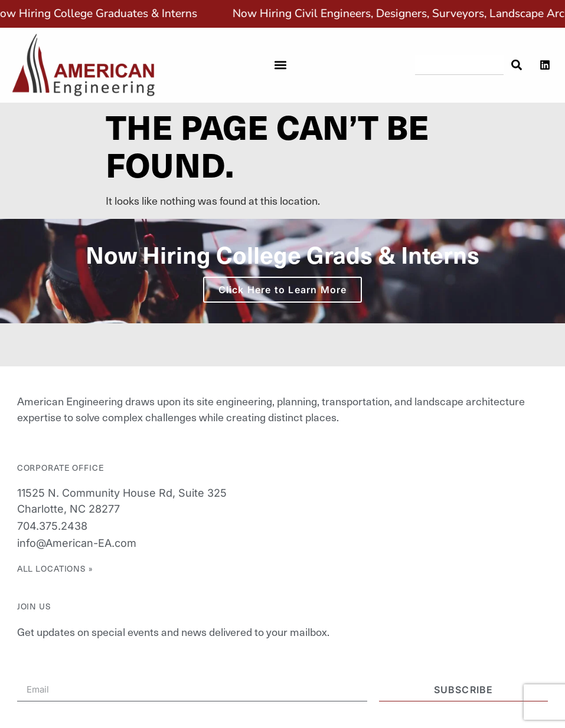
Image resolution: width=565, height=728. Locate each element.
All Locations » (55, 568)
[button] (280, 65)
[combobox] (460, 65)
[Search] (516, 65)
